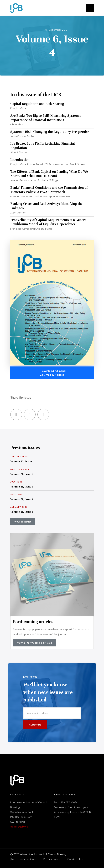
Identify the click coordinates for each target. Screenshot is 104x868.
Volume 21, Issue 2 (22, 499)
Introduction (20, 160)
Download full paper (52, 373)
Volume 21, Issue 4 (22, 474)
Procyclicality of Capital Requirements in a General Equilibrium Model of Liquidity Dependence (49, 222)
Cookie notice (75, 859)
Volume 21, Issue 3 (22, 487)
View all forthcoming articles (34, 643)
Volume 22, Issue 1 (22, 461)
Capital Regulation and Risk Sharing (37, 104)
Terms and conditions (23, 859)
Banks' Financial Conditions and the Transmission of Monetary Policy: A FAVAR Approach (49, 190)
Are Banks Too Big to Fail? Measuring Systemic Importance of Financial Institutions (46, 118)
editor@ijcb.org (19, 827)
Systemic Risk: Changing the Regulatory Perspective (50, 132)
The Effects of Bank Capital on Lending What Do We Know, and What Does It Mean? (49, 174)
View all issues (23, 522)
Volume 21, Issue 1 (22, 512)
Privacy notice (52, 859)
